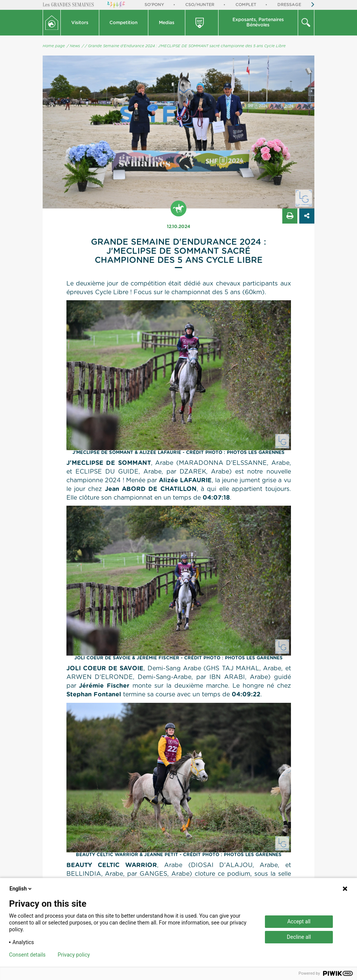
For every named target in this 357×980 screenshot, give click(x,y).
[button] (80, 23)
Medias (167, 23)
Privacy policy (74, 955)
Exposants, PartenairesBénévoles (258, 22)
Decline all (299, 937)
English (21, 889)
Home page (54, 46)
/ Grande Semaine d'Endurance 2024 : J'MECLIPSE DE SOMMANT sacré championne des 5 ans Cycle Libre (185, 46)
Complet (246, 5)
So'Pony (154, 5)
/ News (73, 46)
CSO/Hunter (200, 5)
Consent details (27, 955)
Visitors (80, 23)
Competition (123, 23)
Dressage (289, 5)
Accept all (299, 921)
